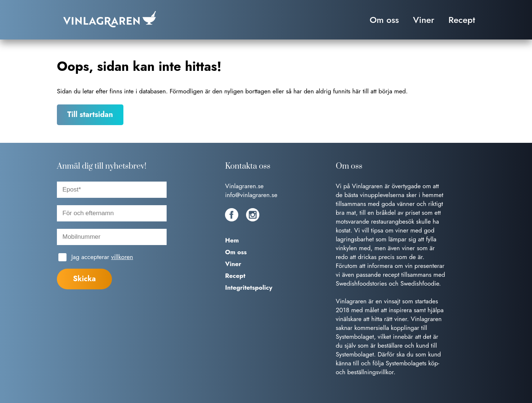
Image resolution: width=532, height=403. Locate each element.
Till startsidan (90, 115)
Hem (232, 240)
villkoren (122, 257)
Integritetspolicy (249, 287)
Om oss (384, 20)
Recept (462, 20)
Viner (424, 20)
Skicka (84, 279)
